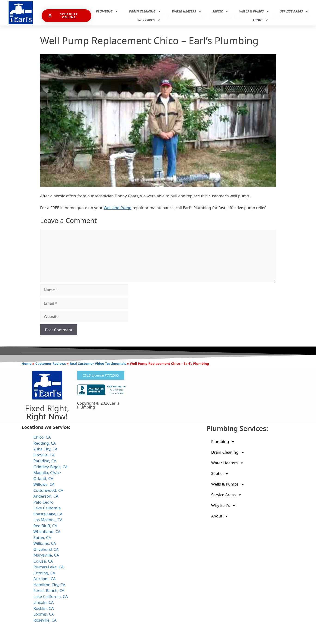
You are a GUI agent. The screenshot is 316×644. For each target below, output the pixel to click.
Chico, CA (42, 437)
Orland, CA (43, 478)
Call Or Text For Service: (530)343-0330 (218, 6)
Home (27, 364)
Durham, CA (45, 579)
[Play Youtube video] (158, 121)
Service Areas (294, 11)
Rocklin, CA (44, 608)
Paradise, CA (45, 461)
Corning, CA (44, 573)
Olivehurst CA (46, 549)
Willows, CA (44, 484)
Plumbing (107, 11)
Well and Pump (117, 208)
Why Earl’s (149, 20)
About (260, 20)
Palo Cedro (44, 502)
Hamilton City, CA (49, 585)
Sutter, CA (42, 537)
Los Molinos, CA (48, 520)
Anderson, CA (46, 496)
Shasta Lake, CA (48, 514)
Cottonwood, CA (48, 490)
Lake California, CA (51, 596)
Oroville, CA (44, 455)
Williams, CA (45, 543)
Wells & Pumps (254, 11)
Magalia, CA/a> (47, 472)
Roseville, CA (45, 620)
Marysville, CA (46, 555)
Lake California (47, 508)
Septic (220, 11)
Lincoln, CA (44, 602)
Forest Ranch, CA (49, 590)
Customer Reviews (51, 364)
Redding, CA (45, 443)
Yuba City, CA (46, 449)
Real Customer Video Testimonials (98, 364)
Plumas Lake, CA (49, 567)
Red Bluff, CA (45, 526)
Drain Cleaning (145, 11)
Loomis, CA (44, 614)
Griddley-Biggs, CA (51, 467)
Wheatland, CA (47, 531)
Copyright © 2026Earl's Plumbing (98, 405)
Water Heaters (187, 11)
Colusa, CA (43, 561)
